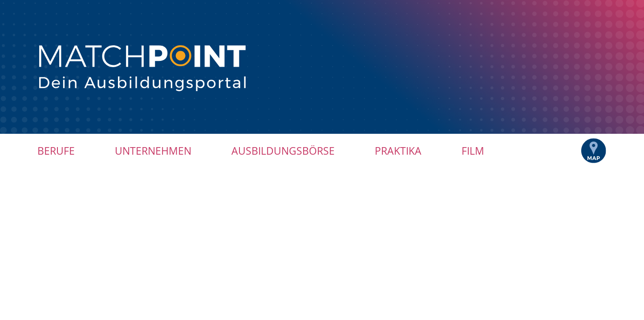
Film (473, 151)
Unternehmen (153, 151)
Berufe (56, 151)
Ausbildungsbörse (283, 151)
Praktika (398, 151)
